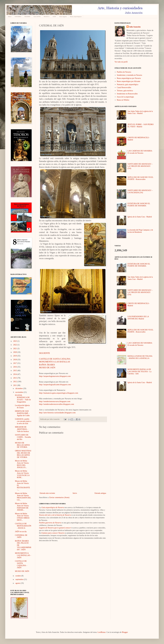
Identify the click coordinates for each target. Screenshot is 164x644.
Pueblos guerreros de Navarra (50, 523)
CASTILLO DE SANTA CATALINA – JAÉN (21, 564)
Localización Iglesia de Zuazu (22, 406)
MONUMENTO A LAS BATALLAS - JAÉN (23, 555)
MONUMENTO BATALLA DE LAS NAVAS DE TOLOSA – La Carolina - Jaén (139, 372)
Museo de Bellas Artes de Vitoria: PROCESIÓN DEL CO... (23, 497)
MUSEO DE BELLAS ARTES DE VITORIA (22, 445)
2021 (15, 349)
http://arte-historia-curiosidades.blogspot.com (58, 413)
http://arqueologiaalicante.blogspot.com (55, 384)
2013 (15, 378)
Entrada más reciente (47, 493)
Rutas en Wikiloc (123, 100)
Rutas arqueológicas (76, 17)
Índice (10, 17)
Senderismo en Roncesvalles (127, 94)
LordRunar (102, 632)
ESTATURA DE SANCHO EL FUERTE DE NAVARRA (139, 205)
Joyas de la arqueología (125, 97)
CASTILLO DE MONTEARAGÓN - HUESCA (23, 526)
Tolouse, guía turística (125, 91)
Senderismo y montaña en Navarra (130, 75)
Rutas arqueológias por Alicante (129, 81)
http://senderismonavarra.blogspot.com (55, 401)
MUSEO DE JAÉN (47, 368)
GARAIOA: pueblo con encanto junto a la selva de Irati (23, 421)
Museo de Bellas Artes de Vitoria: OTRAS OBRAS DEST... (22, 517)
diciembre (19, 388)
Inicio (75, 493)
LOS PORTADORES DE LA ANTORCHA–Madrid (138, 318)
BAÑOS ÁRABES (47, 365)
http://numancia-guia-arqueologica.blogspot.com (59, 393)
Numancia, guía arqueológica (128, 84)
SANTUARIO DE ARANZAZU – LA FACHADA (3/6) (140, 191)
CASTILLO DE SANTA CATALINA (55, 359)
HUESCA (47, 17)
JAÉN (54, 17)
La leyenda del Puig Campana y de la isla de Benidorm (140, 231)
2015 (15, 371)
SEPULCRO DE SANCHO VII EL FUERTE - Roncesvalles (140, 178)
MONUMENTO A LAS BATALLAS (55, 362)
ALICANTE (37, 17)
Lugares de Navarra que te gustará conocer (55, 528)
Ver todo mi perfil (121, 62)
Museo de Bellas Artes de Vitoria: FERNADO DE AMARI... (22, 507)
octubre (18, 576)
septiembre (20, 579)
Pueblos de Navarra (124, 72)
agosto (18, 583)
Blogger (125, 632)
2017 (15, 363)
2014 (15, 374)
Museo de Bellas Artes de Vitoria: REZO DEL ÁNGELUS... (22, 464)
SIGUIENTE (45, 353)
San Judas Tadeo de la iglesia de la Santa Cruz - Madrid (140, 112)
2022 (15, 345)
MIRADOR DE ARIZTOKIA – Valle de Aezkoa (22, 429)
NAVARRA (18, 17)
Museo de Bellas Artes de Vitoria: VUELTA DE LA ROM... (22, 474)
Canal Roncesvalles (124, 87)
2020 (15, 352)
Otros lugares (63, 17)
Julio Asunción (135, 27)
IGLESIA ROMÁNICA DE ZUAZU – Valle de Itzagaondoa (23, 398)
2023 (15, 341)
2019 (15, 356)
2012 (15, 382)
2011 (15, 385)
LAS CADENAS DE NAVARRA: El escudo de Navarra (140, 152)
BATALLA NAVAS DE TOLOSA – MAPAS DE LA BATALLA (140, 357)
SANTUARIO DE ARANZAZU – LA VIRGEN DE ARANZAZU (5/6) (140, 166)
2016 (15, 367)
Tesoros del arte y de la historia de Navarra (55, 515)
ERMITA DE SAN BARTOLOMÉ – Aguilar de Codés (22, 413)
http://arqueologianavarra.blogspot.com (55, 376)
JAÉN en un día (21, 532)
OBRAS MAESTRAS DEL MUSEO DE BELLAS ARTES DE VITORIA (23, 454)
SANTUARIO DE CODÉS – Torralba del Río (23, 437)
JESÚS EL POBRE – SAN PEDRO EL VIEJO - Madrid (141, 126)
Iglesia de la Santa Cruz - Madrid (140, 217)
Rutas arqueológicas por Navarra (129, 78)
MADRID (27, 17)
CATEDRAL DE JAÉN (21, 536)
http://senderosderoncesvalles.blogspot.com (56, 404)
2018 (15, 360)
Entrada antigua (100, 493)
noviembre (19, 392)
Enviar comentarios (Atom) (59, 497)
